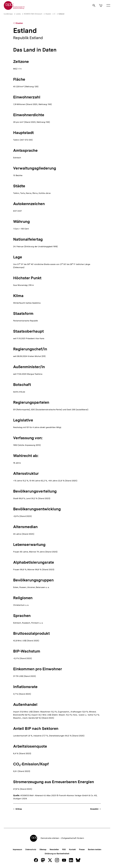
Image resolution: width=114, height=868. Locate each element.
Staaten (48, 14)
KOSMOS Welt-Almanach (33, 14)
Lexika (18, 14)
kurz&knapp (8, 14)
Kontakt (72, 850)
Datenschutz (31, 850)
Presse (82, 850)
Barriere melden (95, 850)
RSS (64, 850)
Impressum (17, 850)
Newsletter (54, 850)
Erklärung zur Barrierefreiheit (57, 854)
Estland (61, 14)
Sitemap (43, 850)
